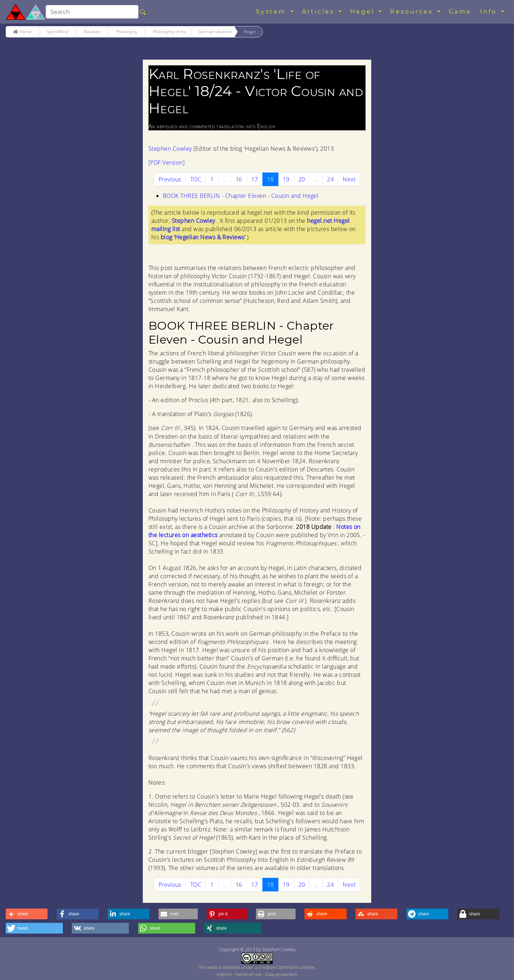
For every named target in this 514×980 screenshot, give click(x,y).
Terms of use (249, 974)
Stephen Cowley (171, 149)
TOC (196, 179)
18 (273, 179)
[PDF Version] (167, 162)
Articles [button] (320, 12)
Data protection (281, 974)
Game (460, 12)
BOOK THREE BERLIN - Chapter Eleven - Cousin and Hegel (241, 196)
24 (330, 179)
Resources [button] (413, 12)
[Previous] (170, 179)
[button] (27, 914)
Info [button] (490, 12)
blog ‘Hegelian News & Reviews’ (204, 237)
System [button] (273, 12)
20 (302, 179)
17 (255, 179)
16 (239, 179)
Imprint (225, 974)
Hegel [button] (364, 12)
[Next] (349, 179)
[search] (92, 12)
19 (286, 179)
